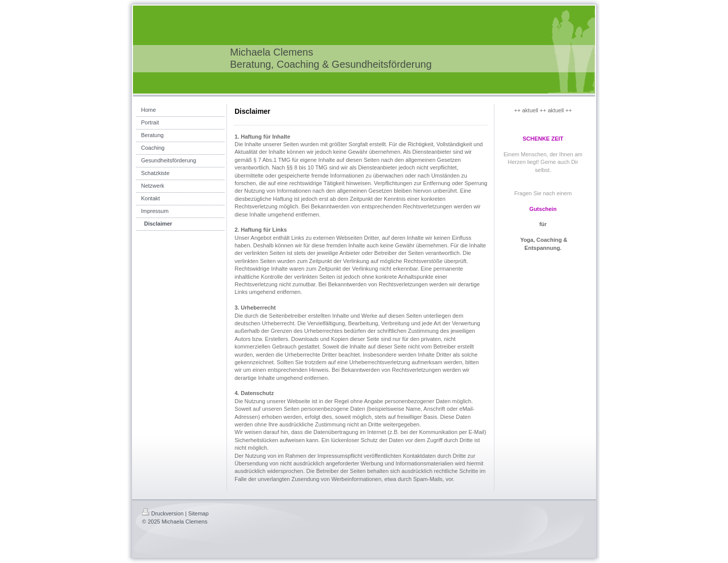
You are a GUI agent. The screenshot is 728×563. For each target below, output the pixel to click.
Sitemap (198, 513)
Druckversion (163, 513)
